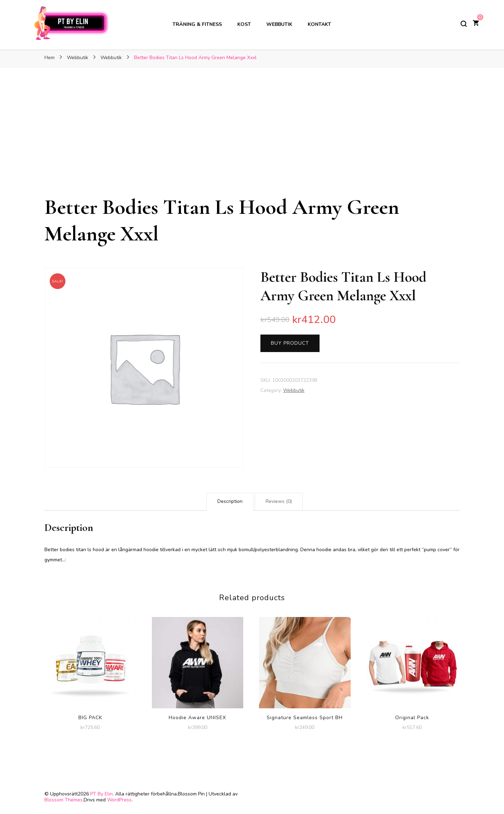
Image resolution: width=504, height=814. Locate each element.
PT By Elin (101, 794)
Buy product (290, 343)
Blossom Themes (64, 800)
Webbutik (279, 24)
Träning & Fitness (197, 24)
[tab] (230, 502)
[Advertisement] (252, 141)
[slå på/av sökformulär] (464, 24)
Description (230, 501)
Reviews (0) (279, 501)
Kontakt (319, 24)
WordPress (119, 800)
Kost (244, 24)
